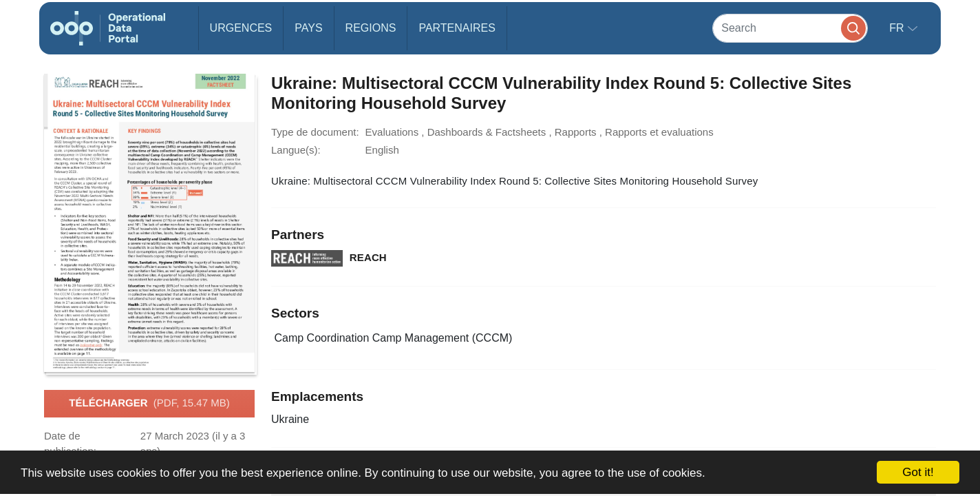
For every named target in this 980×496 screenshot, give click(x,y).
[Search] (790, 28)
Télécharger (149, 404)
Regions (371, 28)
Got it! (918, 472)
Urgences (241, 28)
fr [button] (898, 28)
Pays (308, 28)
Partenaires (457, 28)
